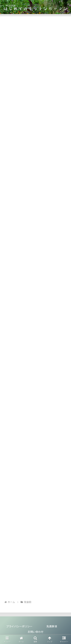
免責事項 (52, 626)
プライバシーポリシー (19, 626)
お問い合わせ (36, 632)
